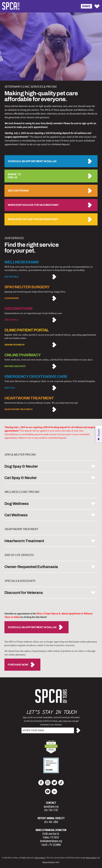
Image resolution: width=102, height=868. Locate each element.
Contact (51, 803)
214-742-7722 (51, 810)
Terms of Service (49, 862)
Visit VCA (10, 388)
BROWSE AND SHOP (15, 366)
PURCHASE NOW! (18, 665)
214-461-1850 (51, 822)
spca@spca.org (51, 807)
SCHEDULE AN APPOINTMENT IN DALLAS (32, 627)
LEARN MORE (12, 298)
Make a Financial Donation (51, 830)
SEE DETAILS (11, 277)
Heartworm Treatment (19, 409)
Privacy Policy (40, 858)
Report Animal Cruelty (51, 818)
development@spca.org (51, 841)
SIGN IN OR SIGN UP (15, 345)
